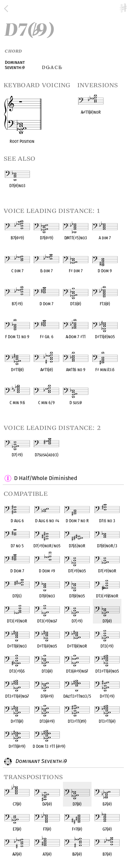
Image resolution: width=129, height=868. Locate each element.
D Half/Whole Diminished (46, 478)
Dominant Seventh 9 (40, 762)
